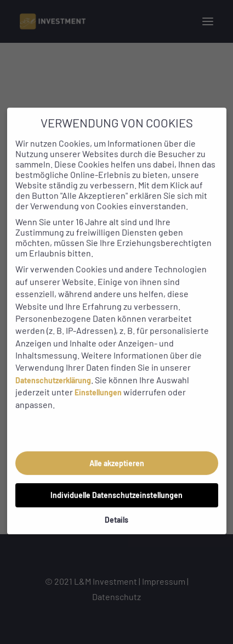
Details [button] (116, 508)
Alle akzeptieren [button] (117, 452)
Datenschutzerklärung (53, 369)
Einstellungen (98, 381)
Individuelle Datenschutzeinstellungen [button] (116, 483)
